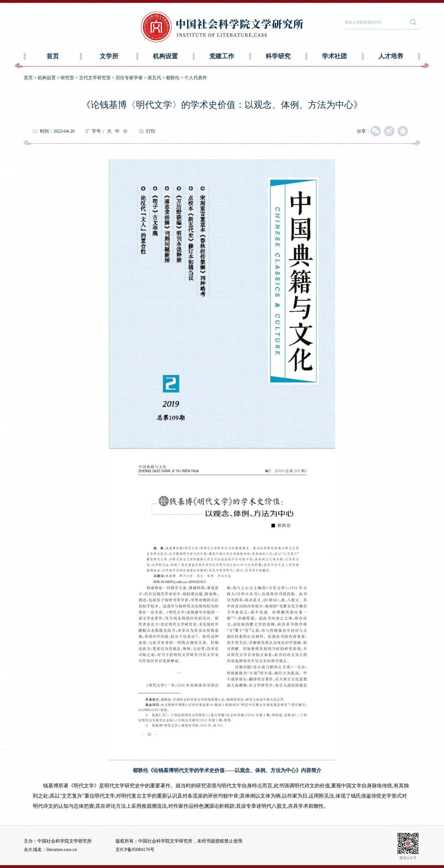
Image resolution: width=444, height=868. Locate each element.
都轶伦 (173, 78)
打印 (151, 131)
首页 (53, 56)
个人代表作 (196, 78)
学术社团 (334, 56)
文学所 (109, 56)
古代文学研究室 (95, 78)
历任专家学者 (129, 78)
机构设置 (165, 56)
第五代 (154, 78)
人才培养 (391, 56)
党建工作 (222, 56)
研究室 (67, 78)
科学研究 (278, 56)
